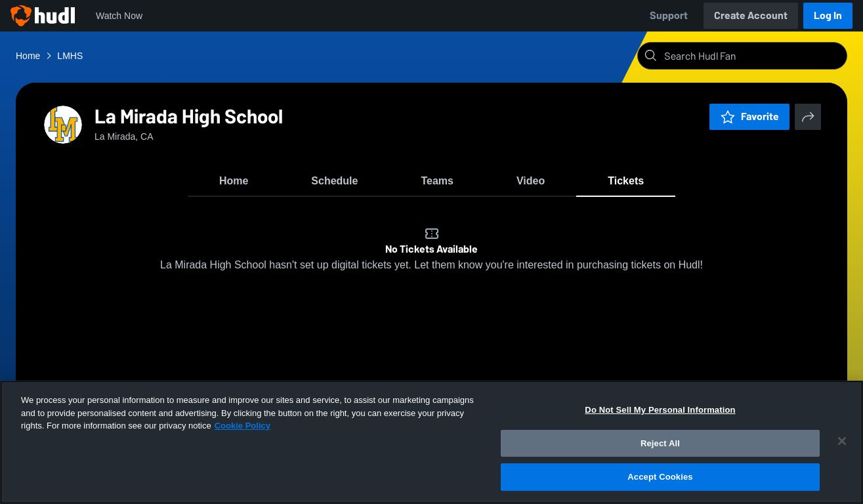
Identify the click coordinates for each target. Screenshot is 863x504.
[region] (431, 442)
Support (669, 15)
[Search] (753, 56)
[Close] (842, 441)
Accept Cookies (660, 477)
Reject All (660, 443)
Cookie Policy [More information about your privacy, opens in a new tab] (242, 426)
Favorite (749, 116)
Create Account (751, 15)
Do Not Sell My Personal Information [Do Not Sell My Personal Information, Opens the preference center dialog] (660, 410)
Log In (828, 15)
